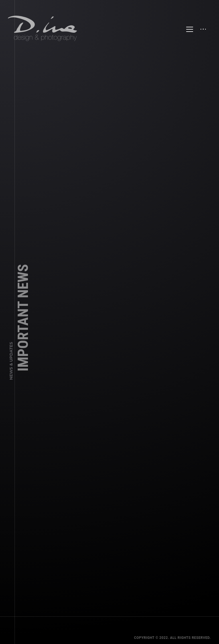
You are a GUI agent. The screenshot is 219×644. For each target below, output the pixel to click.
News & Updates (11, 366)
